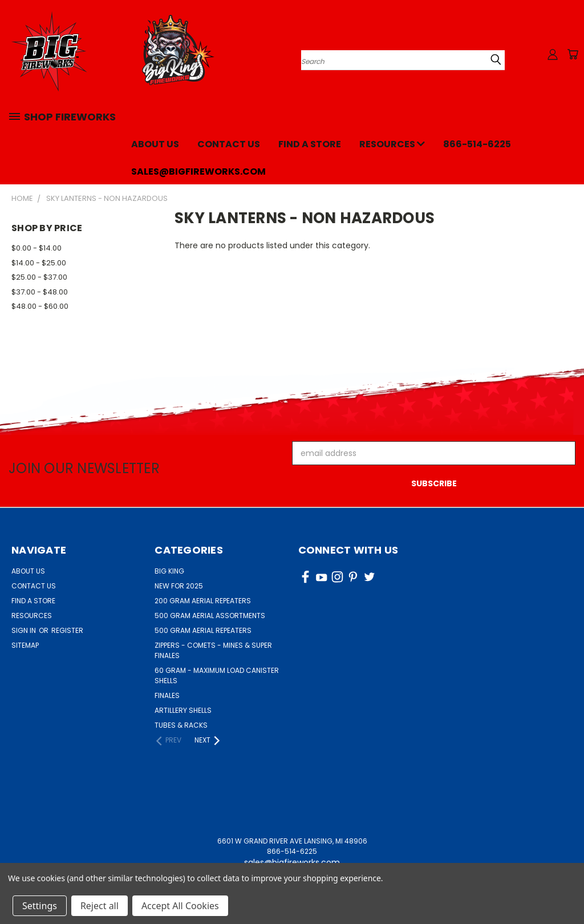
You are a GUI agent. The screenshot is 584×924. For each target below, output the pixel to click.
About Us (155, 144)
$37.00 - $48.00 (40, 292)
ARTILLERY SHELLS (183, 710)
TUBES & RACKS (181, 725)
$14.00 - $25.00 (39, 263)
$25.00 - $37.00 (39, 277)
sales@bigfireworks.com (198, 172)
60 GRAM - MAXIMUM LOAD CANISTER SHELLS (217, 675)
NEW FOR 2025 (179, 586)
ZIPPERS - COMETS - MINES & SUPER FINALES (213, 650)
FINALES (167, 695)
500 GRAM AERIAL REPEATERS (203, 630)
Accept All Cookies (180, 906)
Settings (40, 906)
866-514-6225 (477, 144)
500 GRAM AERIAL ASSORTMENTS (210, 616)
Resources (392, 144)
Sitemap (25, 645)
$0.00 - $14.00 (36, 248)
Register (67, 630)
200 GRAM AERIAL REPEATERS (203, 601)
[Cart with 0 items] (573, 54)
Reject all (100, 906)
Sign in (25, 630)
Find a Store (310, 144)
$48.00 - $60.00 (40, 306)
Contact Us (229, 144)
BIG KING (169, 571)
